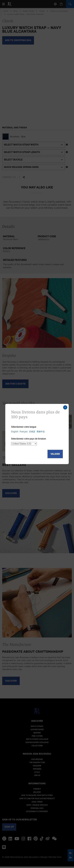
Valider (55, 454)
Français (24, 432)
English (15, 432)
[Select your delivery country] (24, 444)
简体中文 (41, 432)
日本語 (32, 432)
